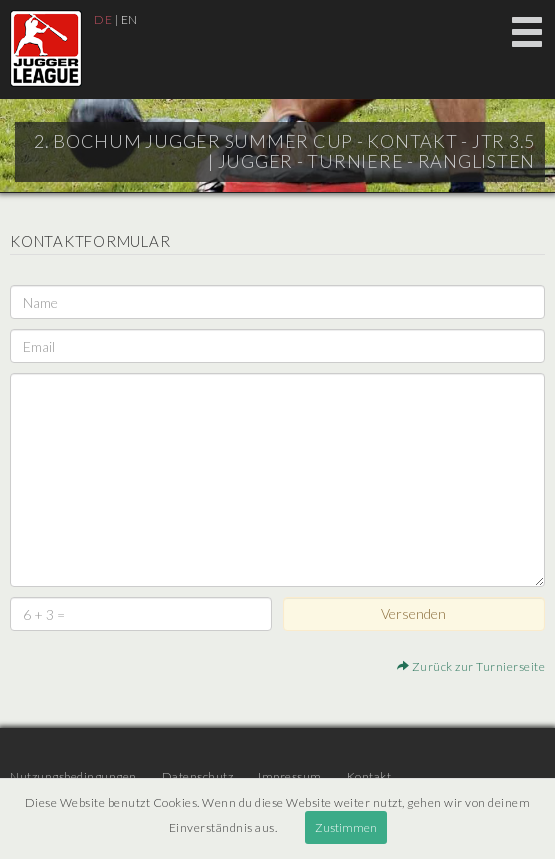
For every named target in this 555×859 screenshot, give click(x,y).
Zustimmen (346, 827)
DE (103, 19)
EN (129, 19)
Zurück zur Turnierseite (471, 666)
